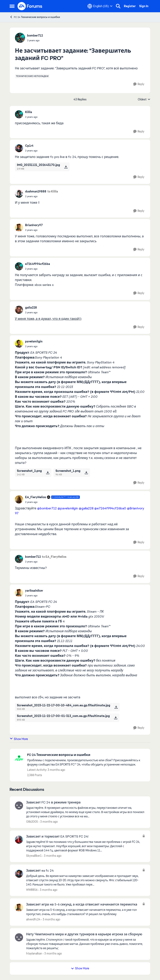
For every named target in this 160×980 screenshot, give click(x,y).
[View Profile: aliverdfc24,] (19, 908)
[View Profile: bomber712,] (20, 38)
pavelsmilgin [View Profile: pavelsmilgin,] (34, 341)
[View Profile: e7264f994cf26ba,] (19, 266)
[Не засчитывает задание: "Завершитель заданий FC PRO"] (31, 117)
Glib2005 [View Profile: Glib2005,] (32, 822)
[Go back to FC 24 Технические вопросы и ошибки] (87, 755)
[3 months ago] (48, 822)
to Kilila (53, 191)
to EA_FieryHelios (54, 557)
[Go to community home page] (30, 6)
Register (130, 6)
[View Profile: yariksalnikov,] (19, 593)
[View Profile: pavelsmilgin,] (19, 344)
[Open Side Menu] (12, 6)
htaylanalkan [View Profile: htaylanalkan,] (34, 953)
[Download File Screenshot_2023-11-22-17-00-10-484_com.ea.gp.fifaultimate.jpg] (116, 707)
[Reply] (139, 84)
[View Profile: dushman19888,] (19, 194)
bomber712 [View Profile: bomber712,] (35, 36)
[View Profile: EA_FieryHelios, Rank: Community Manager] (19, 499)
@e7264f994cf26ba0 (110, 508)
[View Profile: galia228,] (19, 310)
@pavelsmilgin (68, 508)
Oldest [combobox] (144, 100)
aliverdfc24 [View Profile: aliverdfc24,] (33, 919)
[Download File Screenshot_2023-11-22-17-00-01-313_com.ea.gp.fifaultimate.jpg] (116, 718)
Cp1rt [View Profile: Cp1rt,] (29, 146)
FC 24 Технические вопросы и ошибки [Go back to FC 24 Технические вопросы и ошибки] (35, 17)
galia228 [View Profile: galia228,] (31, 308)
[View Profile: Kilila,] (19, 114)
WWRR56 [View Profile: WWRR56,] (32, 890)
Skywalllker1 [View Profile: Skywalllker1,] (34, 856)
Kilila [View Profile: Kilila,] (29, 112)
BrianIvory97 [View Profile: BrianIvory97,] (34, 225)
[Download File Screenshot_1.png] (86, 473)
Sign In (144, 6)
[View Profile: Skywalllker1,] (19, 840)
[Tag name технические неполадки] (32, 76)
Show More (19, 739)
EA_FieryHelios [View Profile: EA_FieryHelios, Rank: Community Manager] (36, 497)
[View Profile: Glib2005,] (19, 806)
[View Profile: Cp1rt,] (19, 148)
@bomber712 (47, 508)
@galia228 (86, 508)
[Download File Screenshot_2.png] (48, 473)
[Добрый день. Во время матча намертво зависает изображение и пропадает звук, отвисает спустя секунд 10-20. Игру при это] (83, 880)
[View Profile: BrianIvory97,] (19, 228)
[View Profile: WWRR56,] (19, 874)
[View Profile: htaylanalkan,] (19, 937)
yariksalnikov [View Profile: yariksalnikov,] (34, 591)
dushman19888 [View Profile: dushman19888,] (36, 191)
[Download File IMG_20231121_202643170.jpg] (66, 167)
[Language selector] (100, 6)
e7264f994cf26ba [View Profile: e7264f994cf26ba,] (38, 264)
